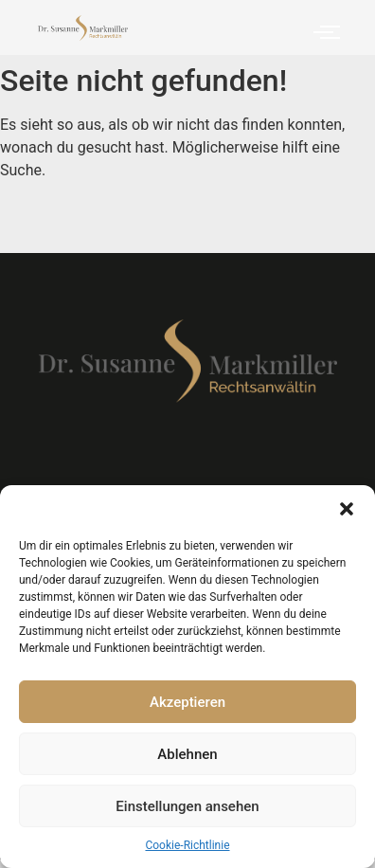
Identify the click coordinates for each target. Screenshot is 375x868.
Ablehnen (187, 754)
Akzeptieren (187, 702)
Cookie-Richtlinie (187, 845)
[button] (347, 509)
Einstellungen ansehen (187, 806)
